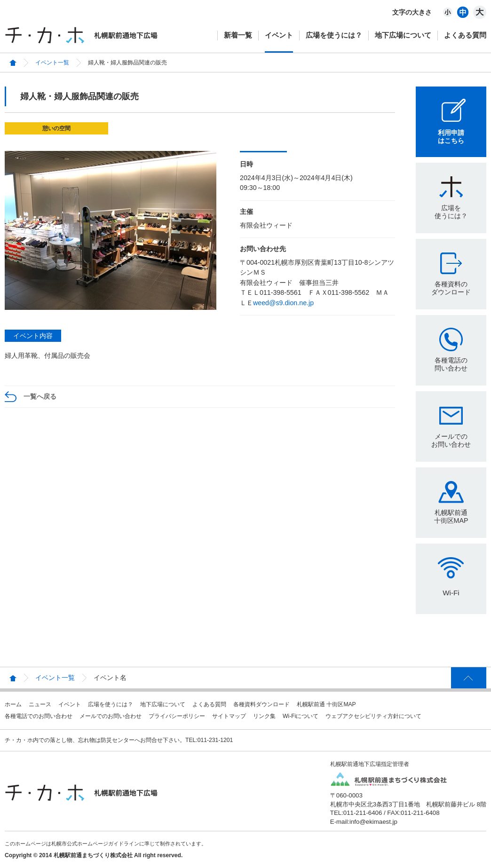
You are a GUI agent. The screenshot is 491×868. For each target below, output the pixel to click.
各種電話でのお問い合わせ (39, 716)
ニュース (40, 704)
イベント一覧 (52, 63)
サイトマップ (229, 716)
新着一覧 (238, 35)
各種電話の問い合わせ (451, 364)
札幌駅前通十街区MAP (451, 517)
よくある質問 (465, 35)
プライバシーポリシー (177, 716)
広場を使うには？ (334, 35)
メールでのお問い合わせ (451, 440)
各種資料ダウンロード (261, 704)
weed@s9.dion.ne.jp (283, 303)
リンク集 (264, 716)
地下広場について (403, 35)
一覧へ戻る (40, 396)
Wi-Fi (451, 593)
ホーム (13, 704)
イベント (279, 35)
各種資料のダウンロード (451, 288)
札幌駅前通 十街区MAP (326, 704)
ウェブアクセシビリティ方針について (373, 716)
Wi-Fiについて (301, 716)
